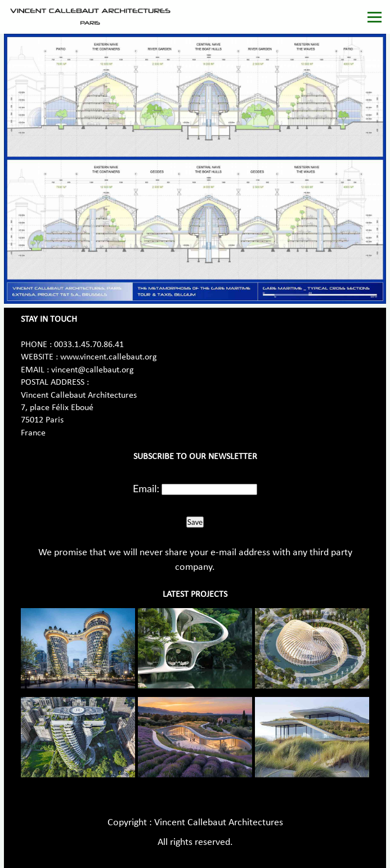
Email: (146, 488)
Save (195, 522)
